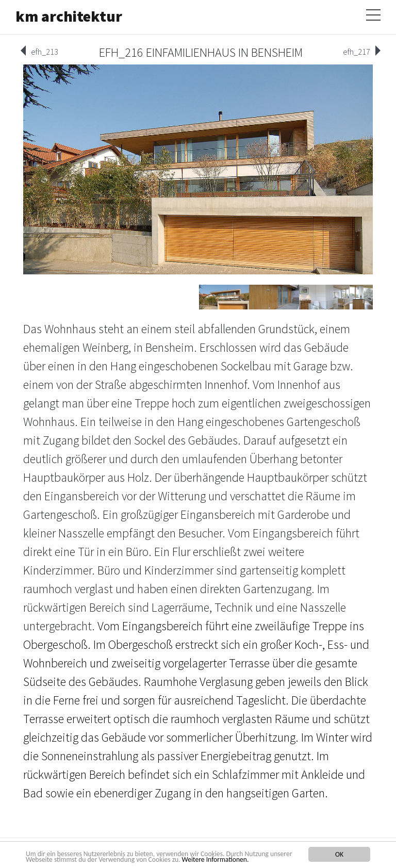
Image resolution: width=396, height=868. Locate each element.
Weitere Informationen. (216, 859)
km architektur (69, 16)
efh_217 (357, 52)
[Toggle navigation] (373, 13)
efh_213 (45, 52)
